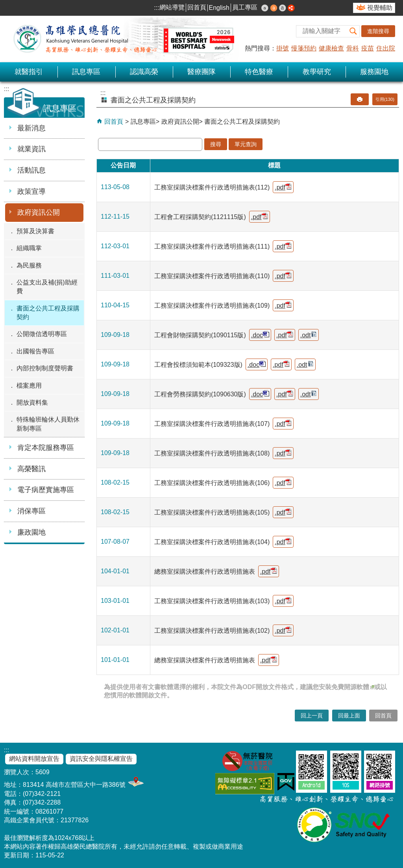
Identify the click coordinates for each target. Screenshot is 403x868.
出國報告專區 (35, 351)
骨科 (353, 48)
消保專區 (31, 511)
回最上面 (349, 716)
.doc (260, 335)
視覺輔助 (380, 8)
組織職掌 (29, 248)
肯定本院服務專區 (46, 448)
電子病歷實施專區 (46, 490)
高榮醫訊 (31, 469)
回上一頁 (312, 716)
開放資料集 (32, 402)
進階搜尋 (378, 31)
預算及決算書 (35, 231)
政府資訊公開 (39, 212)
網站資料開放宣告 (34, 759)
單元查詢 (246, 144)
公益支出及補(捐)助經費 (47, 287)
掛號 (283, 48)
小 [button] (265, 8)
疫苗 (368, 48)
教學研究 (317, 72)
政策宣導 (31, 191)
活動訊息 (31, 170)
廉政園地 (31, 532)
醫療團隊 (201, 72)
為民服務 (29, 265)
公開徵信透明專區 (42, 334)
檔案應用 (29, 386)
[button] (353, 31)
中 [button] (274, 8)
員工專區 (245, 7)
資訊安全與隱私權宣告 (101, 759)
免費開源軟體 (353, 687)
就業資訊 (31, 149)
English (219, 8)
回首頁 (197, 7)
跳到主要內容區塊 (4, 4)
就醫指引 (29, 72)
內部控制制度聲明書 (45, 368)
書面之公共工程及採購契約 (48, 313)
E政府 (286, 782)
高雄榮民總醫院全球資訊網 (122, 39)
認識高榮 (144, 72)
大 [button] (283, 8)
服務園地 (374, 72)
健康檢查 (331, 48)
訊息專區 (86, 72)
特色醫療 (259, 72)
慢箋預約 (304, 48)
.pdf (283, 187)
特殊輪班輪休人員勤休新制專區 (48, 424)
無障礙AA (245, 783)
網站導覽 (172, 7)
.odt (309, 335)
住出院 (386, 48)
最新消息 (31, 128)
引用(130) (385, 99)
